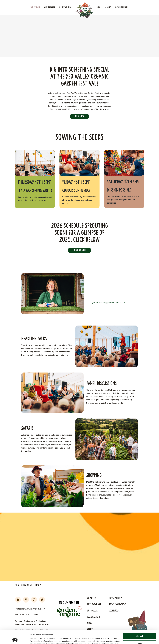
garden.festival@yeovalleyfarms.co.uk (109, 303)
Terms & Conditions (118, 604)
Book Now (79, 116)
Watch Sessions (122, 7)
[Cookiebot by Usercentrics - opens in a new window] (15, 639)
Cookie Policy (115, 611)
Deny (140, 630)
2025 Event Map (94, 604)
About (108, 7)
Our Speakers (49, 7)
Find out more (79, 250)
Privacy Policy (115, 598)
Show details (36, 639)
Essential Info (65, 7)
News (99, 7)
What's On (35, 7)
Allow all (140, 622)
